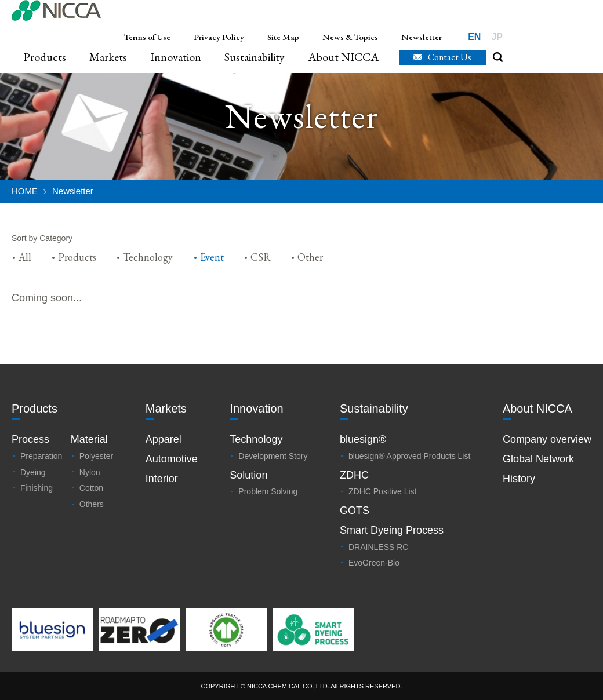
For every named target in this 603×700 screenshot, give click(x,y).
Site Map (283, 37)
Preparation (41, 456)
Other (310, 257)
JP (497, 37)
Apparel (164, 439)
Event (212, 257)
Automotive (172, 459)
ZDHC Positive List (382, 491)
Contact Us (450, 57)
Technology (148, 257)
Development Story (273, 456)
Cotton (91, 488)
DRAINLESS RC (378, 547)
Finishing (37, 488)
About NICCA (344, 57)
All (25, 257)
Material (89, 439)
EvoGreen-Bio (374, 563)
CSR (261, 257)
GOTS (355, 511)
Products (45, 57)
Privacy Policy (219, 37)
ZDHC (354, 475)
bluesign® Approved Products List (409, 456)
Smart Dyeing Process (392, 530)
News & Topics (350, 37)
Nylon (90, 472)
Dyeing (33, 472)
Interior (162, 479)
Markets (108, 57)
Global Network (538, 459)
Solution (248, 475)
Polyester (96, 456)
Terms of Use (147, 37)
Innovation (176, 57)
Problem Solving (268, 491)
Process (30, 439)
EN (474, 37)
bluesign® (363, 439)
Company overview (547, 439)
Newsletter (422, 37)
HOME (25, 191)
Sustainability (255, 57)
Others (92, 504)
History (519, 479)
